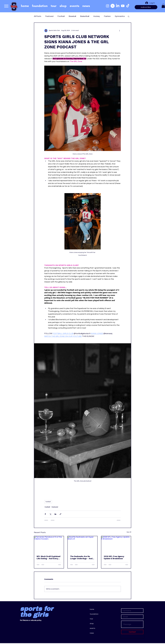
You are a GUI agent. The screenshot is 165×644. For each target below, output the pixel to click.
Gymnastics (120, 16)
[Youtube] (123, 6)
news (92, 633)
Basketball (85, 16)
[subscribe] (146, 7)
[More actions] (120, 31)
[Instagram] (108, 6)
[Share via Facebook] (45, 514)
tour (91, 619)
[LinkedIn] (118, 6)
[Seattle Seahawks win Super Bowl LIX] (82, 544)
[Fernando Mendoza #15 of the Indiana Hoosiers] (49, 544)
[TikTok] (128, 6)
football (48, 502)
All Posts (38, 16)
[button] (163, 6)
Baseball (72, 16)
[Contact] (132, 632)
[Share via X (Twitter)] (50, 514)
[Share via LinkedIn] (55, 514)
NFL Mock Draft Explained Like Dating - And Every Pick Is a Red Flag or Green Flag (49, 557)
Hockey (97, 16)
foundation (94, 614)
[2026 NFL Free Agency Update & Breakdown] (116, 544)
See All (129, 532)
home (92, 609)
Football (61, 16)
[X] (113, 6)
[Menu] (6, 6)
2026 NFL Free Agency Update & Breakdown (114, 557)
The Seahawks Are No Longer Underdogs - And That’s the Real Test (81, 557)
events (92, 628)
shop (92, 624)
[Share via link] (60, 514)
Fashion (107, 16)
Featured (49, 16)
